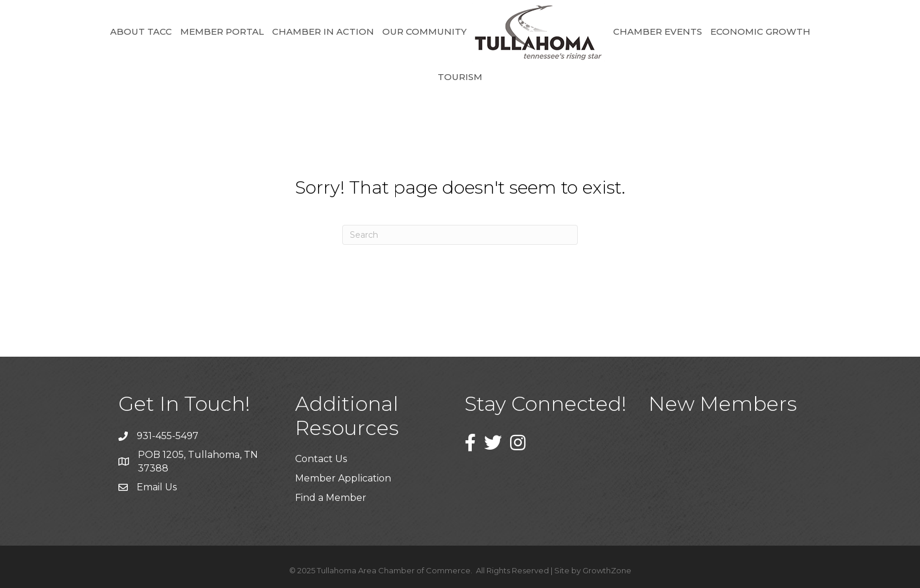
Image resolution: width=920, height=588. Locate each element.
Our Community (424, 31)
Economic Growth (760, 31)
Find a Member (331, 498)
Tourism (460, 77)
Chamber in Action (323, 31)
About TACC (141, 31)
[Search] (460, 235)
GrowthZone (607, 570)
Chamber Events (658, 31)
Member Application (343, 478)
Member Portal (222, 31)
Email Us (157, 487)
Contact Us (321, 459)
